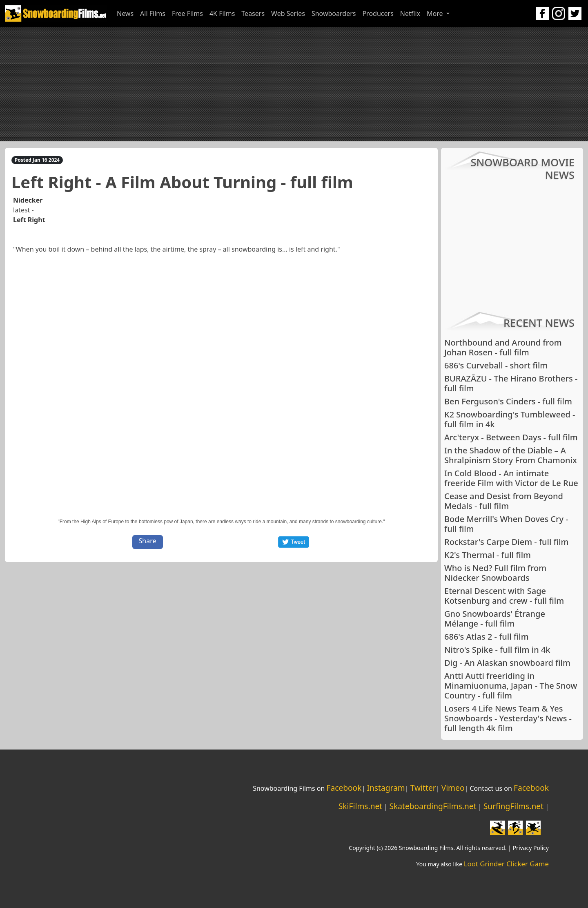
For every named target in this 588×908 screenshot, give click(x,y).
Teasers (253, 13)
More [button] (436, 13)
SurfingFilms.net (513, 806)
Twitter (423, 788)
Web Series (288, 13)
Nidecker (28, 200)
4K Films (222, 13)
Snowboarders (334, 13)
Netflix (410, 13)
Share (148, 541)
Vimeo (453, 788)
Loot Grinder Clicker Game (506, 864)
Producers (378, 13)
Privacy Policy (531, 848)
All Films (153, 13)
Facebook (344, 788)
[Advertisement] (294, 84)
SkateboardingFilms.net (433, 806)
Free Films (187, 13)
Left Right (29, 220)
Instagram (386, 788)
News (125, 13)
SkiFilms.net (360, 806)
